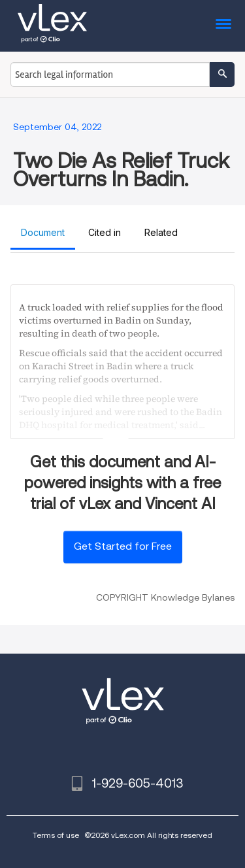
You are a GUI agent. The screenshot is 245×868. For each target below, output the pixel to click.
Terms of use (56, 835)
